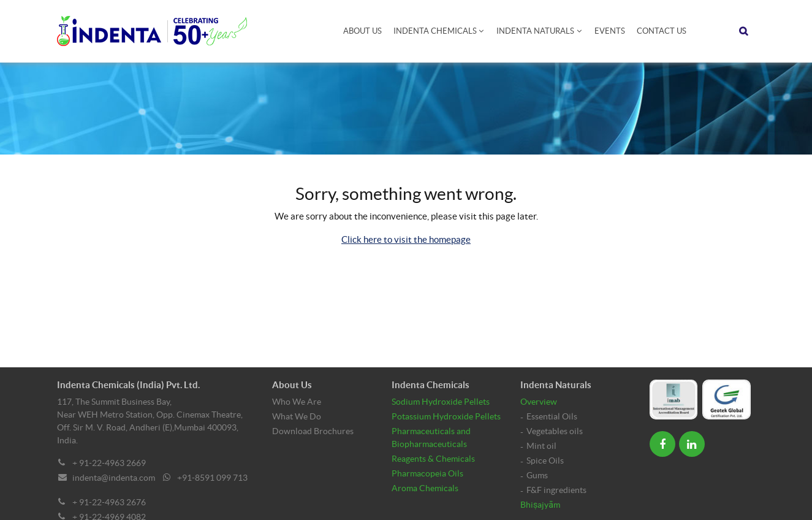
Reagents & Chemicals (433, 459)
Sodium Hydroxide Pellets (441, 402)
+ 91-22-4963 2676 (109, 502)
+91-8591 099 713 (212, 478)
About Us (362, 31)
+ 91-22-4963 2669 (109, 463)
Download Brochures (313, 431)
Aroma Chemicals (425, 488)
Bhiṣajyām (540, 505)
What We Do (297, 416)
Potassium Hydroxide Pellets (446, 416)
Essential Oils (552, 416)
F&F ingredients (556, 490)
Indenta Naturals (535, 31)
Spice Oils (545, 461)
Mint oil (541, 446)
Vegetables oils (555, 431)
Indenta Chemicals (435, 31)
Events (610, 31)
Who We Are (297, 402)
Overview (539, 402)
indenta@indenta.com (114, 478)
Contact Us (662, 31)
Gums (537, 475)
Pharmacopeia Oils (427, 473)
